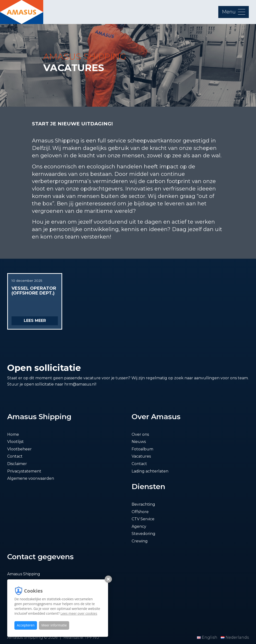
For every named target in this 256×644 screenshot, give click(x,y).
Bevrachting (143, 504)
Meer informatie (54, 625)
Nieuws (139, 442)
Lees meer (35, 321)
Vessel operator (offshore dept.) (34, 291)
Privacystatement (24, 471)
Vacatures (141, 456)
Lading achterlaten (150, 471)
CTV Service (143, 519)
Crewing (140, 541)
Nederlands (235, 637)
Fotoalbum (142, 449)
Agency (139, 526)
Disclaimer (17, 464)
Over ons (140, 434)
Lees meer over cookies (79, 613)
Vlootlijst (15, 442)
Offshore (140, 512)
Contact (15, 456)
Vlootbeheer (19, 449)
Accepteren (26, 625)
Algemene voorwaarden (31, 478)
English (208, 637)
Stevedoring (143, 534)
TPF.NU (92, 637)
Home (13, 434)
